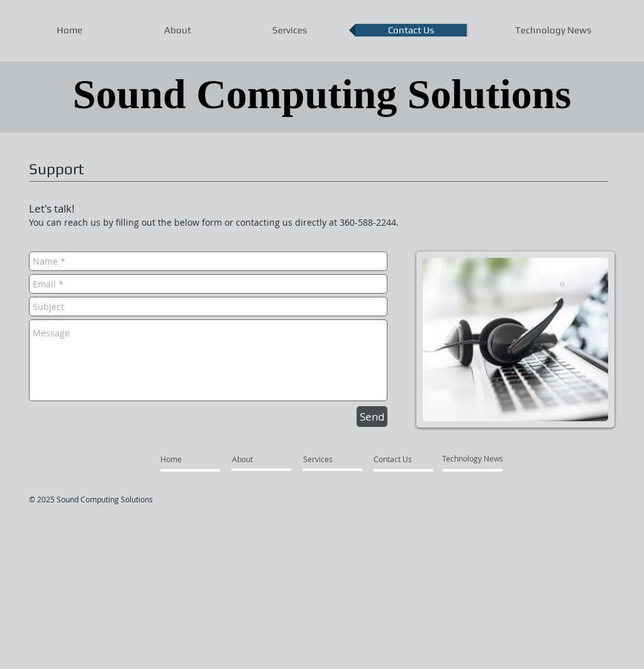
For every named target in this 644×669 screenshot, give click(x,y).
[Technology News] (473, 458)
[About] (262, 459)
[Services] (333, 459)
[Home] (190, 459)
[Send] (372, 417)
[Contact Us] (403, 459)
